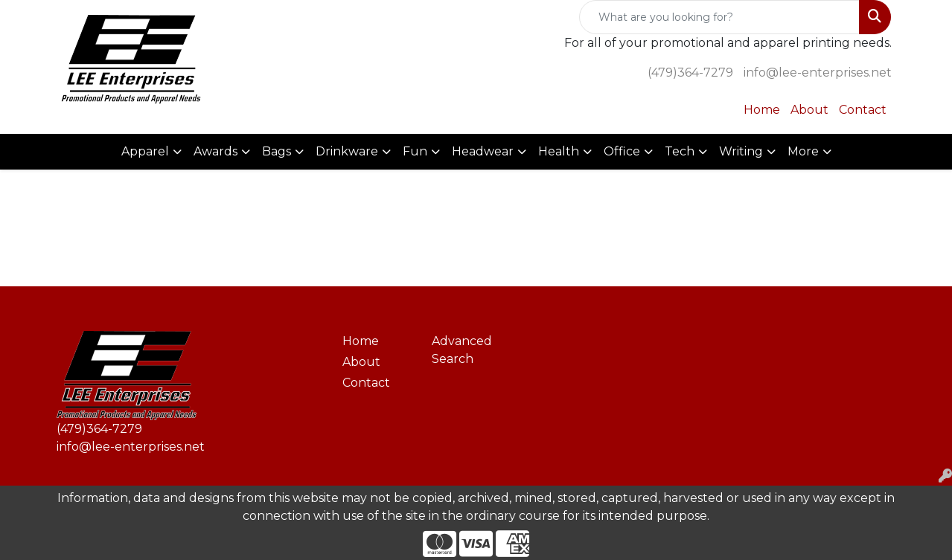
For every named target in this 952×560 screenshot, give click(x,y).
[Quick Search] (719, 17)
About (809, 110)
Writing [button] (741, 151)
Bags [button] (277, 151)
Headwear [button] (483, 151)
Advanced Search (462, 350)
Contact (863, 110)
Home (762, 110)
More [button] (803, 151)
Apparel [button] (145, 151)
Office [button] (622, 151)
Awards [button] (215, 151)
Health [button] (559, 151)
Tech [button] (680, 151)
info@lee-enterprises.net (818, 73)
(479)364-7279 (690, 73)
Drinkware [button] (347, 151)
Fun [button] (415, 151)
